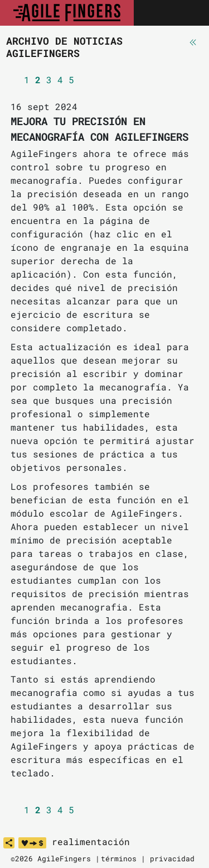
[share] (9, 843)
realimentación (91, 842)
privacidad (172, 859)
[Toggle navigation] (188, 13)
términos (119, 859)
